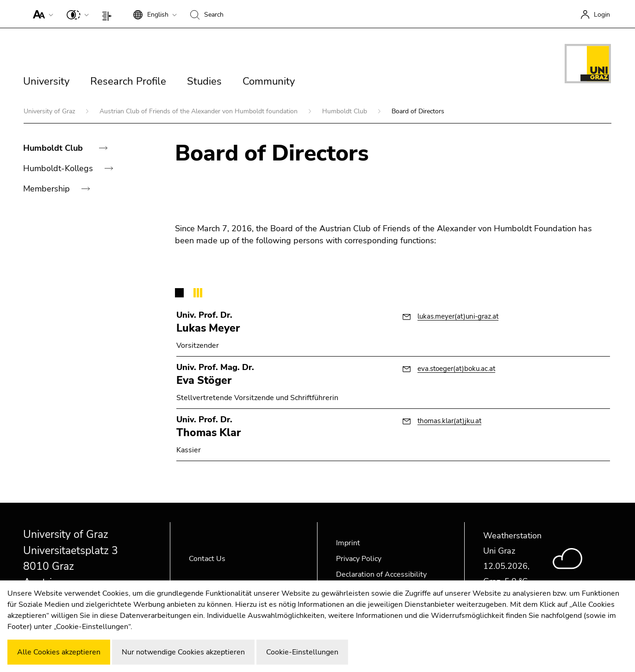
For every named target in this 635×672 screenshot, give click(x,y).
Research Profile (128, 81)
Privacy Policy (359, 559)
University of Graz (50, 111)
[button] (41, 14)
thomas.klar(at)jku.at (449, 421)
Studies (204, 81)
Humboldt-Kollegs (59, 168)
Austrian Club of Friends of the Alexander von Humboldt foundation (199, 111)
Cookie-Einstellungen (302, 652)
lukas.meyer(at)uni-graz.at (458, 316)
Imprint (348, 543)
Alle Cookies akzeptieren (59, 652)
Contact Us (207, 559)
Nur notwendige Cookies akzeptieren (183, 652)
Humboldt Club (346, 111)
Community (269, 81)
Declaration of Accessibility (381, 574)
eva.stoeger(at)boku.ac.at (456, 369)
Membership (48, 189)
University (46, 81)
